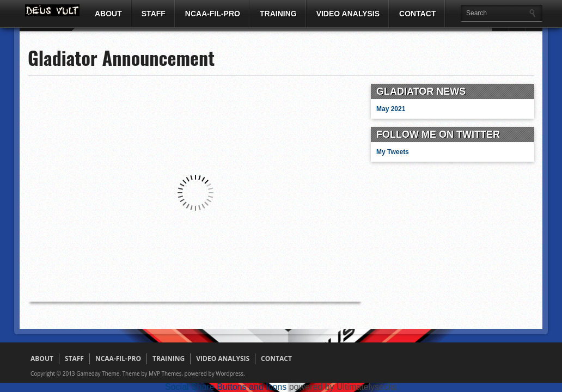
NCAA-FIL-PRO (213, 14)
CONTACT (417, 14)
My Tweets (393, 152)
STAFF (154, 14)
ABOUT (108, 14)
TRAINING (278, 14)
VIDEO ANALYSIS (348, 14)
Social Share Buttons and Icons (226, 387)
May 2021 (391, 109)
